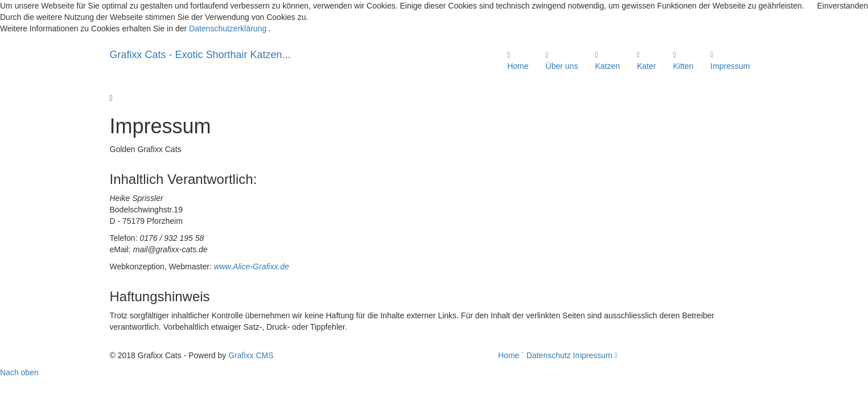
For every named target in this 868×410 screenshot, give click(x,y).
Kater (646, 61)
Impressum (730, 61)
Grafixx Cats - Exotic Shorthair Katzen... (200, 55)
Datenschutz (549, 355)
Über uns (562, 61)
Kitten (683, 61)
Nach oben (19, 372)
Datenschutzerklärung (228, 28)
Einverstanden (842, 6)
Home (518, 61)
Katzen (607, 61)
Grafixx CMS (251, 355)
